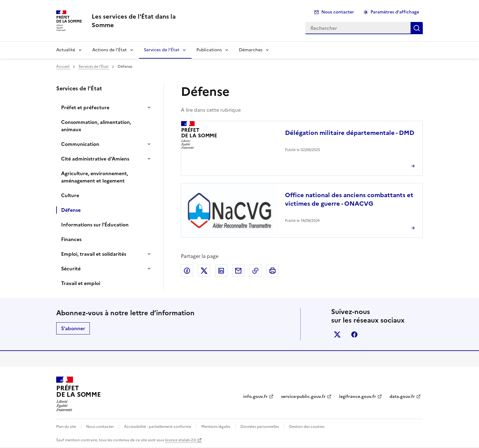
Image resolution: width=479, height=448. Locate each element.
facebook (354, 334)
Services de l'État (162, 50)
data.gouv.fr (402, 397)
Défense (71, 210)
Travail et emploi (81, 283)
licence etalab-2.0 (180, 440)
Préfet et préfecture (85, 107)
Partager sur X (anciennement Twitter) (204, 271)
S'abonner (73, 328)
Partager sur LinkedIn (221, 271)
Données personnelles (260, 427)
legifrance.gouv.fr (358, 397)
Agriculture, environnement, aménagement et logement (95, 177)
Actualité (66, 50)
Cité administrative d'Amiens (95, 159)
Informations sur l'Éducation (95, 225)
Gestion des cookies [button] (307, 427)
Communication (80, 144)
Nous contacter (338, 12)
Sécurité (71, 269)
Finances (71, 239)
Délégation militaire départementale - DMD (350, 133)
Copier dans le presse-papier (255, 271)
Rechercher (417, 28)
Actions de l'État (110, 50)
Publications (209, 50)
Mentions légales (216, 427)
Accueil (63, 67)
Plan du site (66, 427)
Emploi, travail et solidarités (94, 254)
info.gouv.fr (255, 397)
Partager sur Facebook (187, 271)
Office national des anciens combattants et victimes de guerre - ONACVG (349, 199)
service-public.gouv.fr (303, 397)
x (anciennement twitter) (337, 334)
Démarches (251, 50)
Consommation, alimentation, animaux (96, 126)
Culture (70, 195)
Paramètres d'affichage (395, 12)
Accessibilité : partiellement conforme (158, 427)
